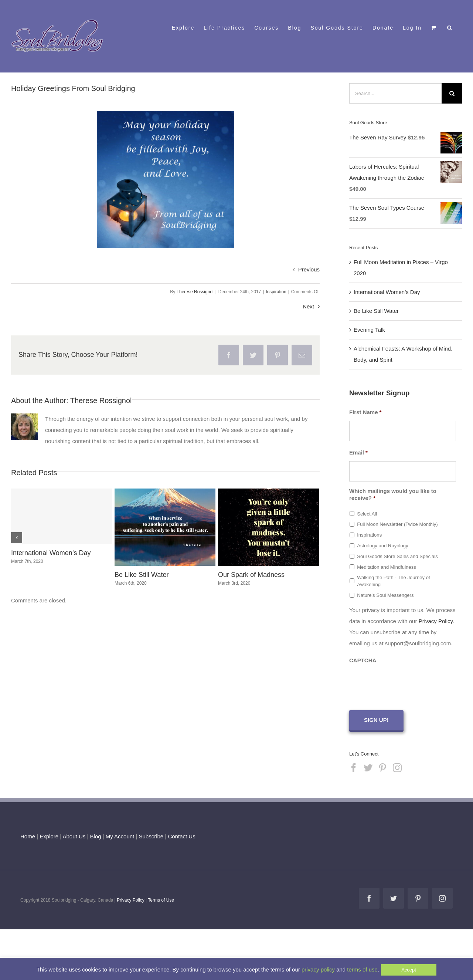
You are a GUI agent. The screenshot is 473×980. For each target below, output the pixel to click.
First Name (365, 412)
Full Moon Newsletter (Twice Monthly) (397, 524)
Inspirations (369, 535)
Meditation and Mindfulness (387, 567)
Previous (309, 269)
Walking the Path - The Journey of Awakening (393, 581)
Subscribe (151, 835)
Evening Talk (369, 330)
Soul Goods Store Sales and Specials (397, 556)
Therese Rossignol (195, 292)
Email (358, 452)
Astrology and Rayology (382, 546)
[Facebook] (354, 767)
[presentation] (405, 683)
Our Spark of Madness (251, 575)
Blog (95, 835)
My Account (120, 835)
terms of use (362, 969)
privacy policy (318, 969)
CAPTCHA (363, 660)
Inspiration (276, 292)
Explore (49, 835)
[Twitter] (368, 767)
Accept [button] (409, 970)
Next (308, 306)
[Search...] (395, 93)
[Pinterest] (382, 767)
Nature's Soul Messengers (385, 595)
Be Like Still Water (142, 575)
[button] (450, 27)
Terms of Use (161, 899)
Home (28, 835)
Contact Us (181, 835)
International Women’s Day (51, 553)
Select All (367, 514)
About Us (74, 835)
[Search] (452, 93)
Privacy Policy (436, 621)
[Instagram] (397, 767)
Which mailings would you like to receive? (393, 495)
